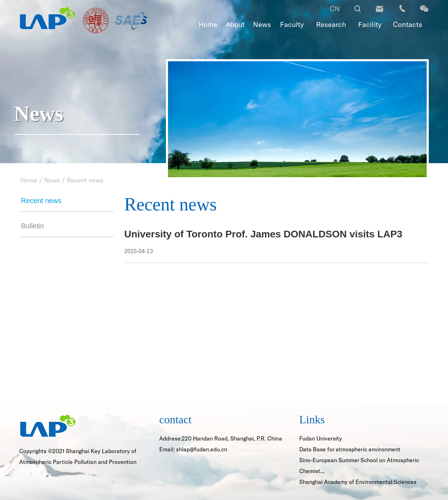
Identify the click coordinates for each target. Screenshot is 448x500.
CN (335, 8)
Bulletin (33, 226)
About (235, 24)
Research (331, 24)
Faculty (292, 24)
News (262, 24)
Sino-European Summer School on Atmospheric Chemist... (359, 465)
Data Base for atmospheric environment (350, 449)
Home (208, 24)
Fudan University (321, 438)
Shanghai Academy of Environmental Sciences (358, 482)
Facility (370, 24)
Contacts (408, 24)
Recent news (85, 180)
